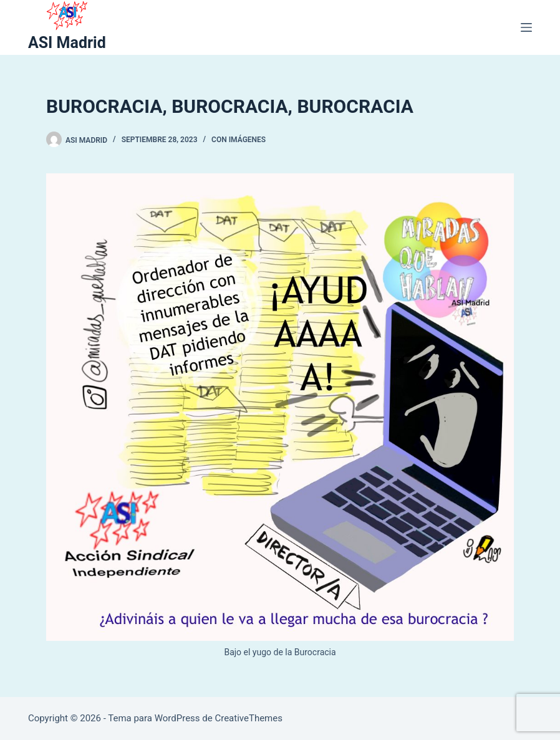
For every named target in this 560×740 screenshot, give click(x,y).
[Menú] (526, 27)
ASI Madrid (67, 43)
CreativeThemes (249, 718)
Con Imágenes (239, 140)
